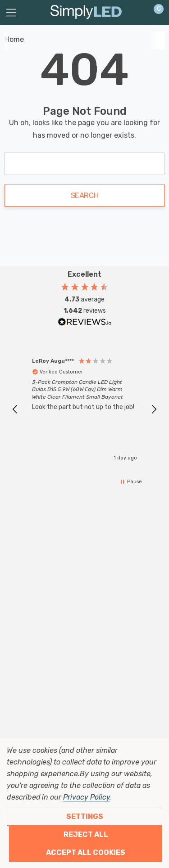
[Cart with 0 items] (154, 13)
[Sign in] (137, 13)
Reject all (86, 834)
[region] (84, 410)
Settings (85, 816)
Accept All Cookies (86, 852)
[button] (15, 409)
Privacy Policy (86, 797)
